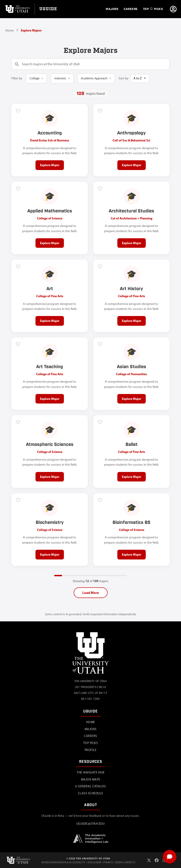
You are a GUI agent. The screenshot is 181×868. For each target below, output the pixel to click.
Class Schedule (91, 793)
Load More (91, 593)
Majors (91, 729)
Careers (90, 736)
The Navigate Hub (90, 772)
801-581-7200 (90, 699)
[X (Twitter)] (149, 860)
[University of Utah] (17, 9)
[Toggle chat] (170, 857)
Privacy (108, 862)
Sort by (124, 78)
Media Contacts (125, 862)
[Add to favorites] (18, 111)
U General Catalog (90, 786)
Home (10, 30)
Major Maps (91, 779)
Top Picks (91, 743)
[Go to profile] (173, 9)
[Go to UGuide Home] (48, 9)
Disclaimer (94, 862)
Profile (91, 750)
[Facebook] (157, 860)
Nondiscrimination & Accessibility (64, 862)
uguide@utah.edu (91, 824)
